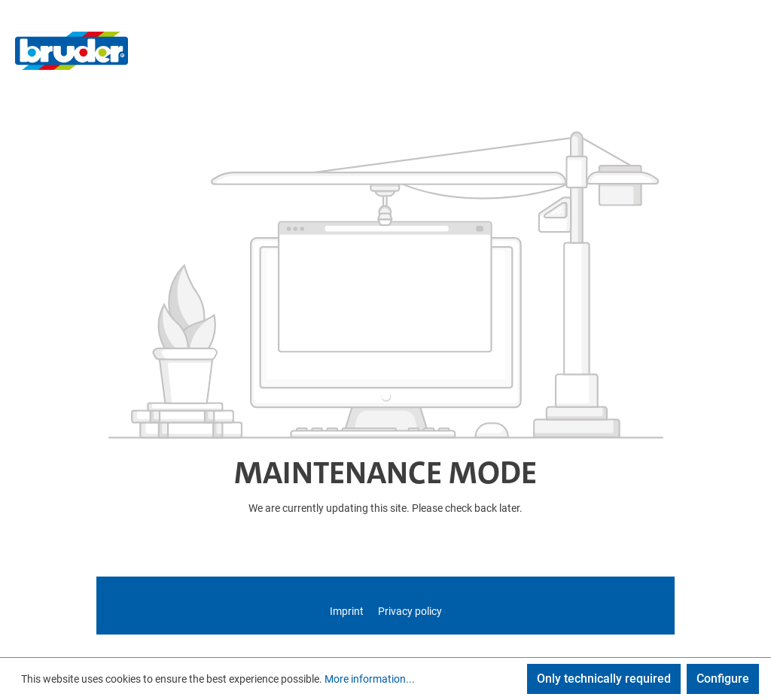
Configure (723, 679)
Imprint (348, 611)
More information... (370, 679)
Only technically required (604, 679)
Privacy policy (410, 611)
